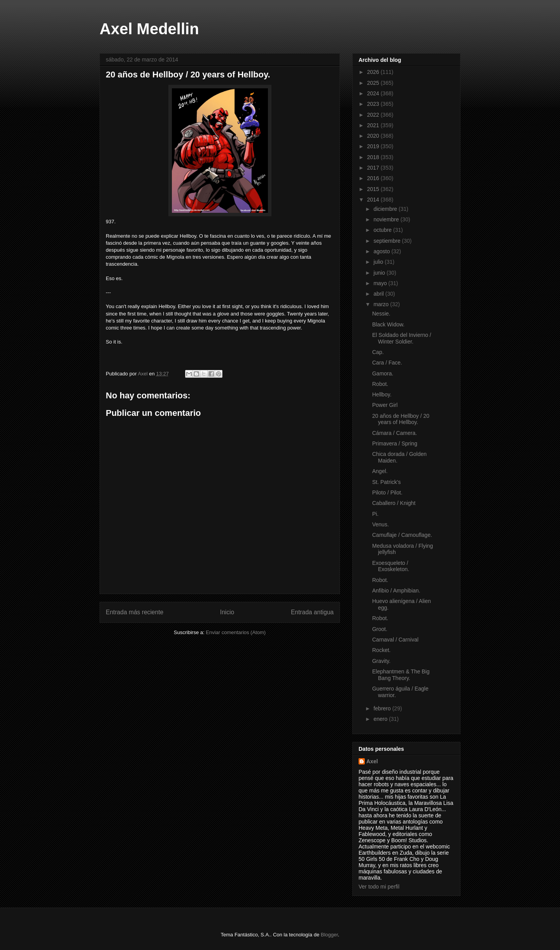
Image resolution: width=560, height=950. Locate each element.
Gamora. (383, 373)
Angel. (380, 471)
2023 (374, 104)
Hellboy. (382, 394)
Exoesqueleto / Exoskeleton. (391, 566)
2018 (374, 157)
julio (379, 262)
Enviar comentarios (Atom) (236, 632)
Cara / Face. (387, 363)
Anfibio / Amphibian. (396, 591)
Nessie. (381, 314)
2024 (374, 93)
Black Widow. (388, 324)
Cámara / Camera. (395, 433)
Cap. (378, 352)
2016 (374, 178)
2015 (374, 189)
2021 (374, 125)
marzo (382, 304)
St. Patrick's (386, 482)
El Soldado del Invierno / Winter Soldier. (402, 338)
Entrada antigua (312, 612)
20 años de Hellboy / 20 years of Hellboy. (401, 419)
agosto (382, 251)
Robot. (380, 384)
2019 (374, 146)
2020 (374, 136)
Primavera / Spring (395, 443)
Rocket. (381, 650)
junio (380, 273)
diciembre (386, 209)
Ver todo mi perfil (379, 887)
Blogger (329, 935)
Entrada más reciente (135, 612)
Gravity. (381, 661)
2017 (374, 168)
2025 (374, 83)
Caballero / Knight (394, 503)
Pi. (375, 514)
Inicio (227, 612)
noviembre (387, 219)
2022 (374, 115)
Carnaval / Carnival (395, 640)
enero (381, 719)
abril (379, 294)
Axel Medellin (149, 29)
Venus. (381, 524)
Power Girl (385, 405)
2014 (374, 200)
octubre (383, 230)
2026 (374, 72)
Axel (372, 761)
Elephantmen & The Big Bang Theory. (401, 675)
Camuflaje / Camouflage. (402, 535)
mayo (381, 283)
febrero (383, 708)
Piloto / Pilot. (387, 493)
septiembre (388, 241)
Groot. (380, 629)
